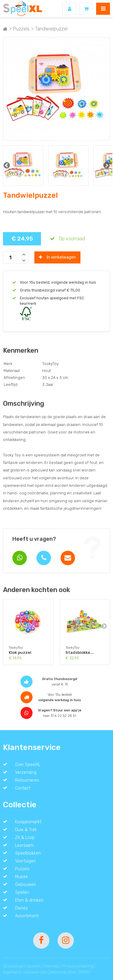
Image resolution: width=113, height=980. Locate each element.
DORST (85, 972)
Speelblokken (28, 853)
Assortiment (27, 916)
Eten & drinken (29, 900)
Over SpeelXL (28, 764)
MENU (103, 9)
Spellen (22, 892)
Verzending (26, 772)
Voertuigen (25, 861)
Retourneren (27, 780)
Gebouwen (25, 884)
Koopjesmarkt (28, 822)
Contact (23, 788)
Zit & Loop (25, 837)
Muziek (22, 877)
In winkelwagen (57, 257)
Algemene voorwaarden (25, 972)
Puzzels (22, 869)
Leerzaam (24, 845)
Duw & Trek (26, 830)
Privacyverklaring (78, 966)
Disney (21, 908)
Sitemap (52, 966)
